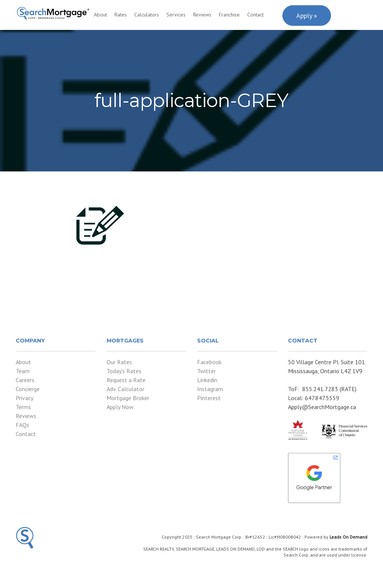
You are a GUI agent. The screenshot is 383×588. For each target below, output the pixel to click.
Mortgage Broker (128, 398)
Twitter (206, 371)
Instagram (210, 389)
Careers (25, 380)
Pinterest (209, 398)
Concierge (28, 389)
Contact (255, 15)
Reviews (202, 15)
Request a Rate (126, 380)
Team (23, 371)
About (100, 15)
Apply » (307, 16)
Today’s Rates (124, 371)
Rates (121, 15)
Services (176, 15)
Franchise (229, 15)
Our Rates (119, 362)
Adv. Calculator (125, 389)
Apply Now (120, 407)
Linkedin (207, 380)
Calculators (147, 15)
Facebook (209, 362)
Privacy (24, 398)
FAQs (22, 425)
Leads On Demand (348, 537)
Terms (23, 407)
